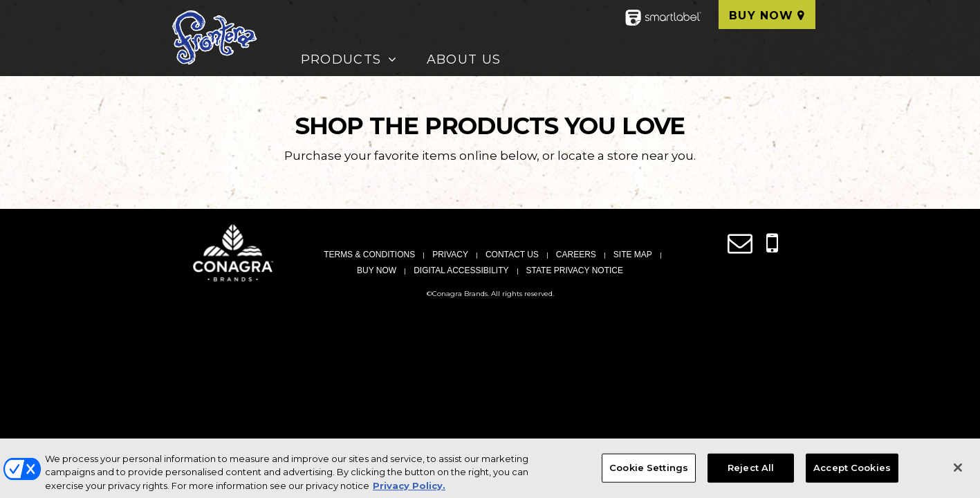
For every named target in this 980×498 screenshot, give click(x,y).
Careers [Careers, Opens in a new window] (576, 255)
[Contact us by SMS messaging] (772, 244)
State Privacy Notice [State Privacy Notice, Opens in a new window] (575, 270)
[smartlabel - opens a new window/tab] (663, 22)
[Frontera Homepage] (214, 38)
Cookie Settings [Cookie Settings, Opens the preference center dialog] (649, 472)
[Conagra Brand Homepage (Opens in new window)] (233, 253)
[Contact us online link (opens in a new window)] (740, 244)
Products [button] (341, 59)
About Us (464, 59)
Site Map (633, 255)
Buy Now (761, 16)
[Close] (958, 472)
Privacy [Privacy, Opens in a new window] (450, 255)
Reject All (751, 472)
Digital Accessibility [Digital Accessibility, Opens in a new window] (461, 270)
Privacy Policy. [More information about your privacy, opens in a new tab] (409, 490)
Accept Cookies (852, 472)
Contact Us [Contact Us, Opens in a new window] (512, 255)
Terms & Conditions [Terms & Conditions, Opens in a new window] (369, 255)
